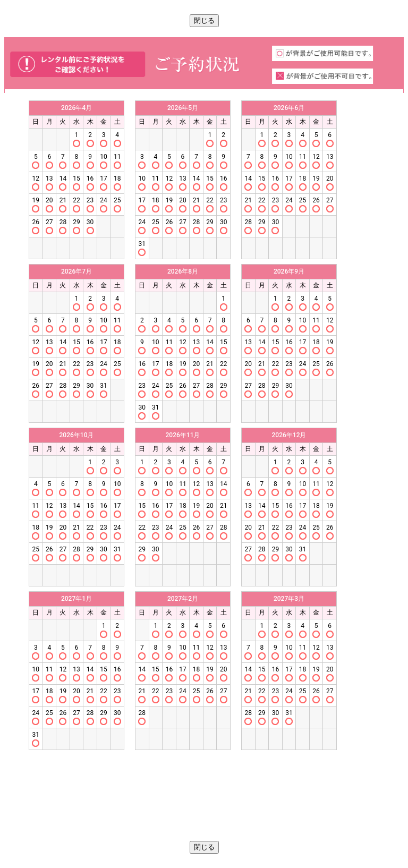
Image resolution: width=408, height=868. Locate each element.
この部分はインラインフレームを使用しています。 (204, 467)
